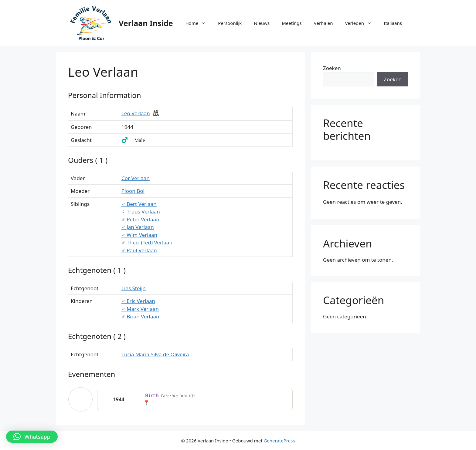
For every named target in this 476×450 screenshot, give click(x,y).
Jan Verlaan (138, 227)
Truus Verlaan (141, 212)
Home (199, 23)
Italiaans (393, 23)
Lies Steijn (134, 288)
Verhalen (323, 23)
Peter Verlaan (140, 219)
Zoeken (332, 68)
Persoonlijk (230, 23)
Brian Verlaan (140, 316)
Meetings (292, 23)
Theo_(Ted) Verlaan (147, 242)
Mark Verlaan (140, 309)
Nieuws (262, 23)
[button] (32, 437)
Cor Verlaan (136, 178)
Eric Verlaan (138, 301)
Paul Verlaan (139, 250)
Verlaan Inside (146, 23)
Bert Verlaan (139, 204)
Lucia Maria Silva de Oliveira (155, 354)
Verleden (361, 23)
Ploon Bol (133, 191)
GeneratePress (279, 441)
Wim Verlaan (139, 235)
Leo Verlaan (136, 113)
